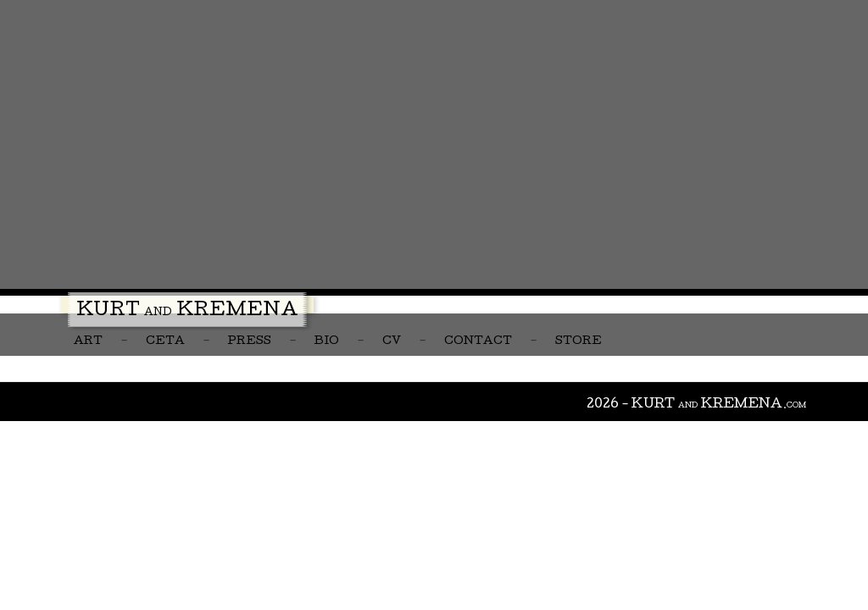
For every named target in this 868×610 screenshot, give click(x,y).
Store (579, 342)
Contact (478, 342)
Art (88, 342)
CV (392, 342)
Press (250, 342)
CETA (165, 342)
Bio (327, 342)
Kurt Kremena (187, 312)
